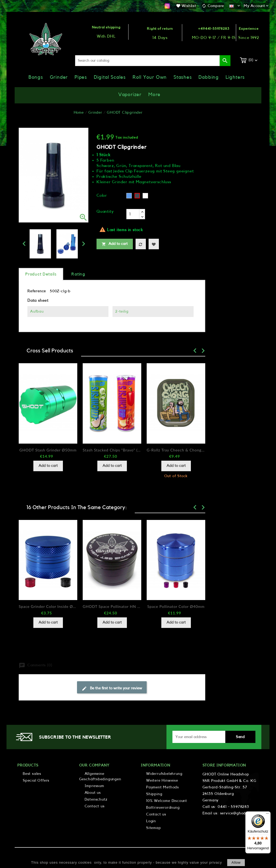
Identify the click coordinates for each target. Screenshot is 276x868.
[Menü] (267, 815)
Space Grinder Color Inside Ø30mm (48, 606)
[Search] (153, 61)
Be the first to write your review (112, 689)
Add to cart (115, 244)
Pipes (81, 77)
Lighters (235, 77)
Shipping (154, 794)
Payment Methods (163, 787)
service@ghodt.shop (239, 813)
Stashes (183, 77)
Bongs (36, 77)
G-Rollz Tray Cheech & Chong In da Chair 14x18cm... (176, 450)
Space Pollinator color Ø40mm (176, 606)
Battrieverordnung (163, 808)
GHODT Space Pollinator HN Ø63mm (112, 606)
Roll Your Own (150, 77)
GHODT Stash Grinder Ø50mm (48, 450)
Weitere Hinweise (162, 781)
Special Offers (36, 781)
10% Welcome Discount (167, 801)
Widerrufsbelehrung (164, 774)
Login (151, 821)
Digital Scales (110, 77)
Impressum (94, 786)
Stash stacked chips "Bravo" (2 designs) (112, 450)
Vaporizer (130, 94)
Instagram (167, 6)
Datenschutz (96, 800)
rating (78, 274)
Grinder (59, 77)
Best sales (32, 774)
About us (93, 793)
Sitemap (154, 828)
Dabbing (209, 77)
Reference (37, 291)
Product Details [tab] (41, 274)
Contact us (95, 806)
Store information (224, 765)
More (154, 94)
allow (236, 862)
